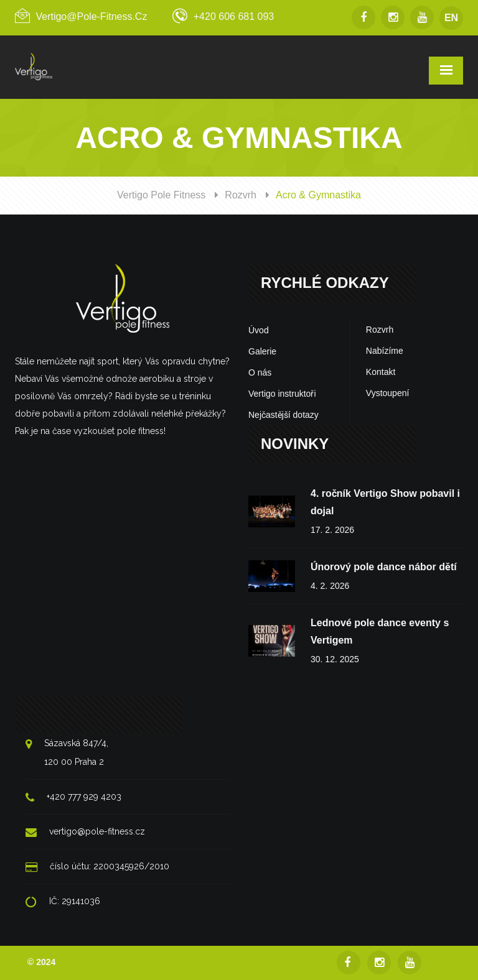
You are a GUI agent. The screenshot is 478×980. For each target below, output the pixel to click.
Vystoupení (388, 393)
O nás (260, 372)
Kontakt (381, 372)
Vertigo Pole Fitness (161, 195)
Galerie (262, 351)
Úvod (259, 330)
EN (451, 18)
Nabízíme (385, 351)
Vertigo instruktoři (282, 394)
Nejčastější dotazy (284, 415)
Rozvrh (241, 195)
